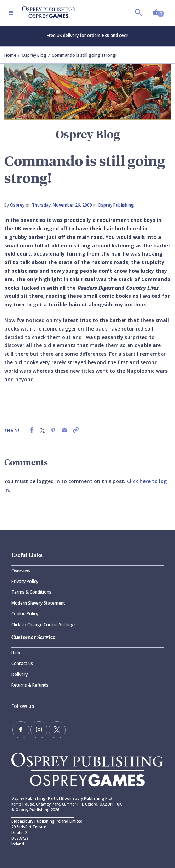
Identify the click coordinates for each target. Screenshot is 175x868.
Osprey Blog (34, 55)
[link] (32, 430)
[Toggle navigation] (11, 13)
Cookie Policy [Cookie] (25, 614)
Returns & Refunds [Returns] (30, 685)
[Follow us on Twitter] (57, 730)
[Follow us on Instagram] (39, 730)
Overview (21, 571)
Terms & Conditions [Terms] (31, 592)
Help (16, 653)
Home (10, 55)
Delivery (19, 674)
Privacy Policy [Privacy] (25, 581)
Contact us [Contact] (22, 663)
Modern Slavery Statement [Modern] (38, 603)
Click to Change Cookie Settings (44, 625)
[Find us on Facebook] (21, 730)
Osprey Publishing (116, 205)
